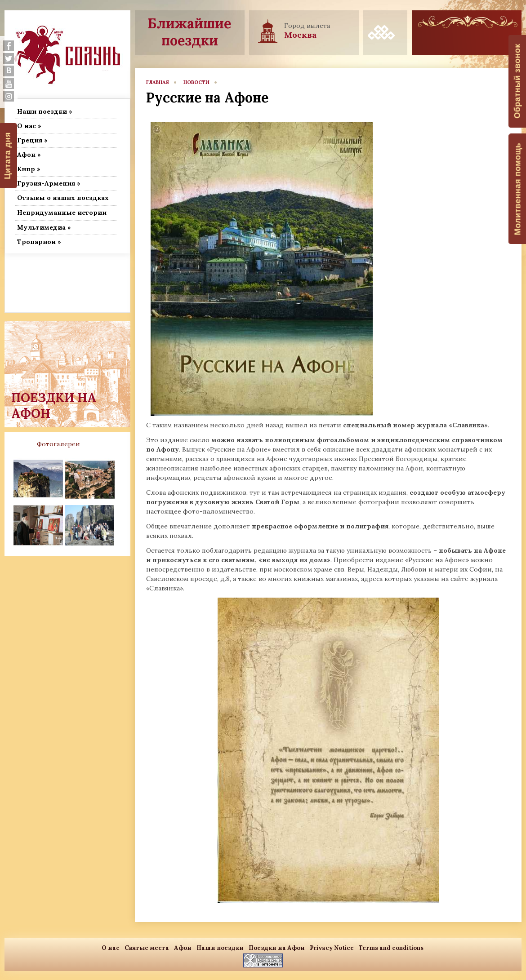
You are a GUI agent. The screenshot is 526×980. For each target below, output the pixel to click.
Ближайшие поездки (189, 32)
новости (196, 82)
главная (158, 82)
